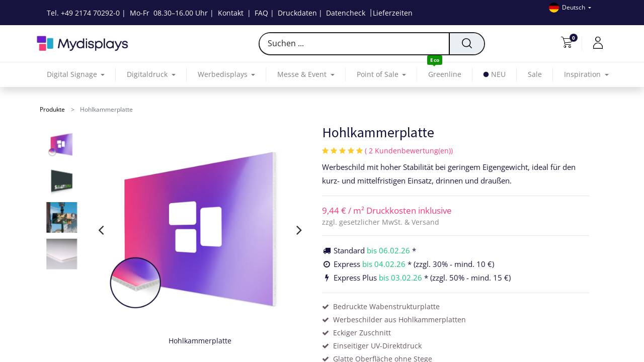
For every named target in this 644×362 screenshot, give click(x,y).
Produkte (52, 109)
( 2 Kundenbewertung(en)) (409, 151)
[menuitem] (445, 75)
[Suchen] (466, 44)
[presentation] (101, 230)
